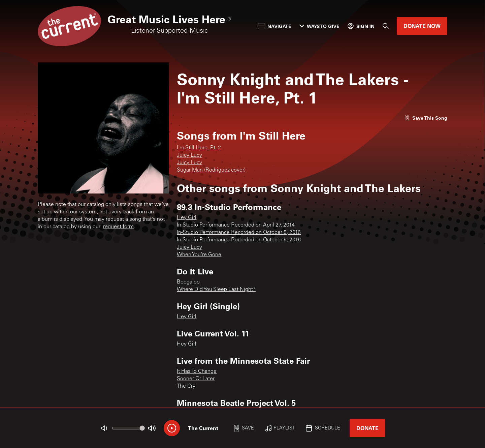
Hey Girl (187, 218)
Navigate (275, 26)
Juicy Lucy (189, 155)
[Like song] (426, 118)
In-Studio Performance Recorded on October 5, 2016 (239, 233)
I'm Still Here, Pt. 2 (199, 148)
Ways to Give (319, 26)
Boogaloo (188, 282)
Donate (367, 428)
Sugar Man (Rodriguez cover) (211, 170)
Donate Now (422, 26)
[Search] (386, 26)
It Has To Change (197, 371)
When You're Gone (199, 255)
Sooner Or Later (196, 379)
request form (118, 227)
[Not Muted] (104, 428)
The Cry (186, 386)
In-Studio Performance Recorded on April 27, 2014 (236, 225)
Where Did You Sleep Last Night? (216, 290)
